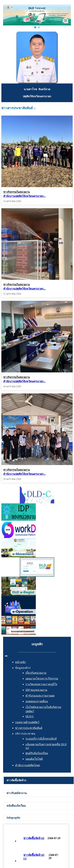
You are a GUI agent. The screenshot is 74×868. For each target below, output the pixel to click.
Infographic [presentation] (14, 818)
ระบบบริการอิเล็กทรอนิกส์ (41, 739)
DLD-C (30, 716)
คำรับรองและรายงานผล (40, 696)
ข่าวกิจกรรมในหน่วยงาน (17, 192)
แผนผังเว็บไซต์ (34, 759)
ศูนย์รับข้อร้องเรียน (37, 753)
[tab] (39, 780)
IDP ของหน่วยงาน (36, 690)
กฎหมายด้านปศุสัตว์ (27, 722)
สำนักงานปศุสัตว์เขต (27, 765)
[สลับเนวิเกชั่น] (6, 656)
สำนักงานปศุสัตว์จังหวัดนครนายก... (24, 196)
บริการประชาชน (25, 734)
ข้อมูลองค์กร (23, 668)
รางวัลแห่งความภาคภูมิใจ (41, 684)
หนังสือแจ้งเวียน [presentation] (16, 806)
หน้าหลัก (20, 662)
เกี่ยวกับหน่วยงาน (36, 673)
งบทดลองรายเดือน (37, 701)
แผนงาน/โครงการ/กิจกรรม (42, 679)
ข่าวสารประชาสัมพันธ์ (29, 728)
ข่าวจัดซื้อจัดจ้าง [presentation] (16, 780)
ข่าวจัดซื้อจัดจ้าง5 (34, 838)
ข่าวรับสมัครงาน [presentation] (17, 793)
